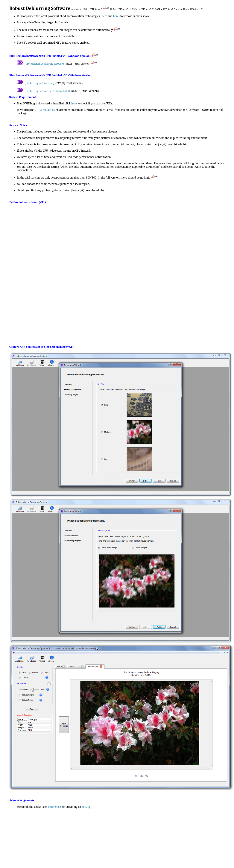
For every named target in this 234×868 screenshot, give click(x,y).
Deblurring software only (40, 83)
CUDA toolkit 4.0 (45, 110)
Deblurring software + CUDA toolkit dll (48, 91)
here (104, 16)
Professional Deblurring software (45, 64)
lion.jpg (86, 807)
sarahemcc (54, 807)
